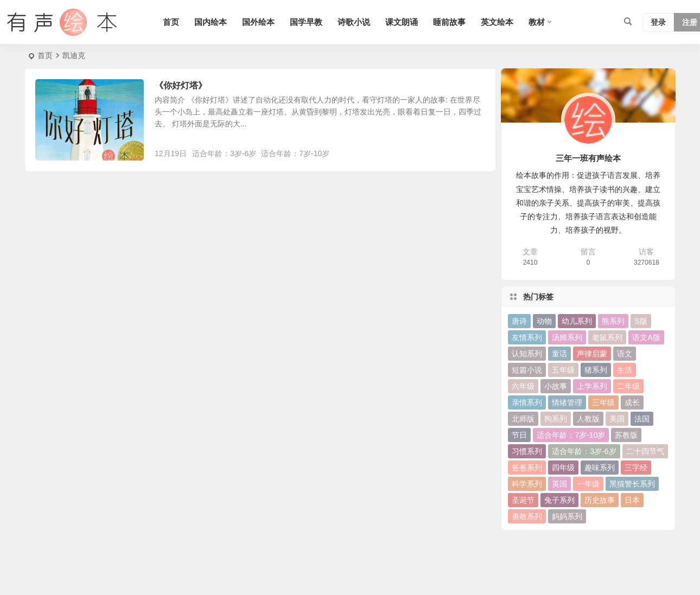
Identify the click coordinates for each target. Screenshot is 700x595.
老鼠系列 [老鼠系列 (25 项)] (607, 337)
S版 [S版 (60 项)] (641, 321)
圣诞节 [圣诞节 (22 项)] (523, 500)
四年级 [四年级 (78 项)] (563, 468)
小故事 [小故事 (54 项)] (556, 386)
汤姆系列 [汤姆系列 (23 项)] (567, 337)
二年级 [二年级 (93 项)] (628, 386)
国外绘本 (258, 22)
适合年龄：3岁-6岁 (224, 153)
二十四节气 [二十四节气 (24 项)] (645, 451)
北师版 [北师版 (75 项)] (523, 419)
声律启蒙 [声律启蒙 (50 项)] (592, 354)
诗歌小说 (354, 22)
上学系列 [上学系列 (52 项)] (592, 386)
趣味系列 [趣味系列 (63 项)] (600, 468)
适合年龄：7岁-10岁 (295, 153)
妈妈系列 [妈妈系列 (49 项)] (567, 516)
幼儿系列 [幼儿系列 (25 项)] (577, 321)
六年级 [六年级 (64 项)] (523, 386)
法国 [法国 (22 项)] (642, 419)
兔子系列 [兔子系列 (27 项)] (559, 500)
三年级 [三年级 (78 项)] (603, 402)
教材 (537, 22)
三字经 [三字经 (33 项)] (636, 468)
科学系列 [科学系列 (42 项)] (527, 484)
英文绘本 (497, 22)
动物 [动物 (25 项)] (544, 321)
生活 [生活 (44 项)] (625, 370)
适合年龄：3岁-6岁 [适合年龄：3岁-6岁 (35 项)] (584, 451)
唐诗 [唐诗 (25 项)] (519, 321)
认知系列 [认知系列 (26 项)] (527, 354)
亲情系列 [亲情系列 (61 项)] (527, 402)
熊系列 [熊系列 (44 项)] (613, 321)
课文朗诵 (402, 22)
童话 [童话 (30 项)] (559, 354)
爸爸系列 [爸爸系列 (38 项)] (527, 468)
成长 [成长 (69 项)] (632, 402)
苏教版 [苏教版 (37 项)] (626, 435)
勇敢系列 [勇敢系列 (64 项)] (527, 516)
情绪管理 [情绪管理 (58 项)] (567, 402)
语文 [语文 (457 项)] (625, 354)
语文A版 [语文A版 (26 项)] (646, 337)
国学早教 (306, 22)
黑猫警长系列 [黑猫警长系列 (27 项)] (632, 484)
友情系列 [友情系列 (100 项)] (527, 337)
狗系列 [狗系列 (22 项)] (556, 419)
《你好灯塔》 (181, 85)
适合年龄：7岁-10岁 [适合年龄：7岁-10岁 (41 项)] (571, 435)
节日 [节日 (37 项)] (519, 435)
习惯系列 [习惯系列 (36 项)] (527, 451)
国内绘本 (211, 22)
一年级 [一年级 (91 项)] (588, 484)
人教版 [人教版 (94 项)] (588, 419)
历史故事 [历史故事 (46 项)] (600, 500)
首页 (171, 22)
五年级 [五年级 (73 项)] (563, 370)
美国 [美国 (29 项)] (617, 419)
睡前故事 (449, 22)
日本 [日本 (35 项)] (632, 500)
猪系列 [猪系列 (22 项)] (596, 370)
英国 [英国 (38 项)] (559, 484)
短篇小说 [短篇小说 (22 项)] (527, 370)
